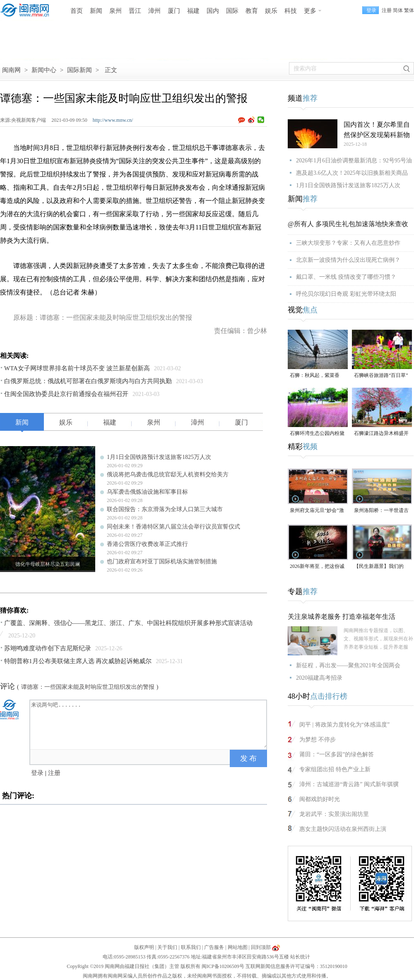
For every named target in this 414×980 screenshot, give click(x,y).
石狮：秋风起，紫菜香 (315, 375)
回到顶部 (261, 947)
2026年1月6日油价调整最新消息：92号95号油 (354, 161)
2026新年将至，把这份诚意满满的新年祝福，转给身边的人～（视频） (317, 567)
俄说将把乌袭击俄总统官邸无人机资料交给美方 (168, 474)
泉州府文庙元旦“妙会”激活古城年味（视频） (317, 511)
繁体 (409, 10)
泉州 (116, 11)
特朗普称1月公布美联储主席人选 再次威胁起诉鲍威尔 (78, 661)
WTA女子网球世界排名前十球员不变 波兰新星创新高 (77, 368)
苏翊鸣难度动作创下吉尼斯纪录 (48, 648)
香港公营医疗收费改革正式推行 (147, 544)
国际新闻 (79, 70)
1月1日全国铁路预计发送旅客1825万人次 (159, 457)
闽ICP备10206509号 (223, 966)
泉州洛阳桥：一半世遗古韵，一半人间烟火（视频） (381, 511)
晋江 (135, 11)
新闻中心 (44, 70)
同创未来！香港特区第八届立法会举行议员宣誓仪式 (173, 527)
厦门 (174, 11)
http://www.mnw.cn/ (113, 120)
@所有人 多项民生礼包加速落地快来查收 (348, 224)
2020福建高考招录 (319, 678)
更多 (310, 11)
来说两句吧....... (149, 724)
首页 (77, 11)
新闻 (96, 11)
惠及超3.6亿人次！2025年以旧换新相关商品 (352, 173)
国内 (213, 11)
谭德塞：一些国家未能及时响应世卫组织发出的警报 (88, 687)
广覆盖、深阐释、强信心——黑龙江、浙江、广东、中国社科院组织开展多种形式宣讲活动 (128, 623)
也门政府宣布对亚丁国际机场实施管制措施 (162, 561)
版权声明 (144, 947)
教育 (252, 11)
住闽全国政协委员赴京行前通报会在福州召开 (66, 394)
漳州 (154, 11)
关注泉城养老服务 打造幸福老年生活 (342, 617)
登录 (37, 773)
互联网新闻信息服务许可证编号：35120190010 (296, 966)
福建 (193, 11)
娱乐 (271, 11)
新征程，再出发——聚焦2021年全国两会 (348, 665)
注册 (387, 10)
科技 (291, 11)
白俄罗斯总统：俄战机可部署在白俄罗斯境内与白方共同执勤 (88, 381)
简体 (398, 10)
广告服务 (214, 947)
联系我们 (191, 947)
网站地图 (238, 947)
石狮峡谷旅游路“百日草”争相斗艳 (381, 376)
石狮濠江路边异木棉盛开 (381, 433)
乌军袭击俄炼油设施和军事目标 (147, 492)
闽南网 (11, 70)
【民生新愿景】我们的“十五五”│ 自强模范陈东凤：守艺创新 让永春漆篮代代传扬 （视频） (382, 567)
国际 (232, 11)
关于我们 (167, 947)
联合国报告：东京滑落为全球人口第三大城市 (165, 509)
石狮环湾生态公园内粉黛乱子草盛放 (317, 434)
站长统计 (300, 957)
